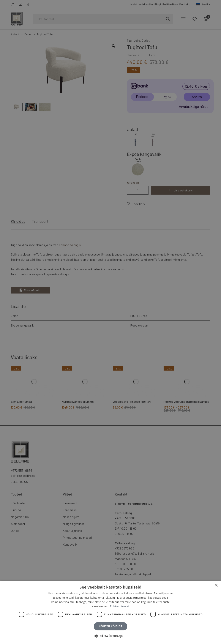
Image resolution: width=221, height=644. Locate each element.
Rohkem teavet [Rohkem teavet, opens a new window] (120, 606)
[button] (110, 636)
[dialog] (110, 322)
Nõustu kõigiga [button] (111, 626)
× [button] (216, 585)
